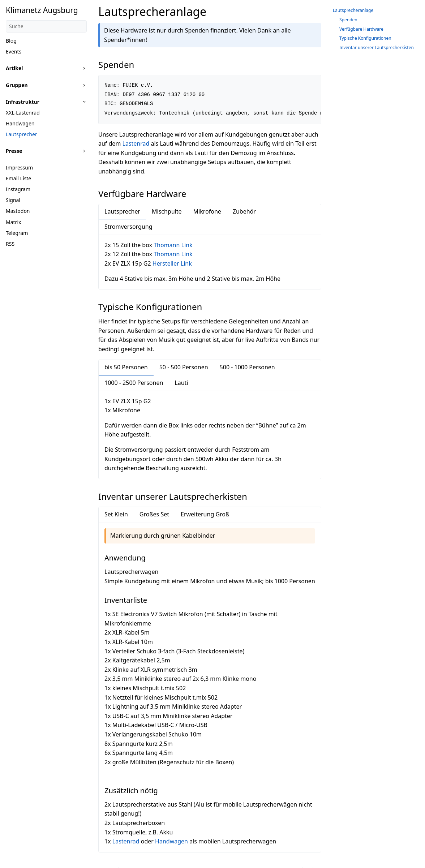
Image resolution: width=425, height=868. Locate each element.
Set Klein (116, 514)
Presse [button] (14, 151)
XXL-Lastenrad (23, 113)
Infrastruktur (23, 102)
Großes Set (154, 514)
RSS (10, 244)
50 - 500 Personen (184, 367)
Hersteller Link (172, 263)
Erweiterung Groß (205, 514)
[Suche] (46, 26)
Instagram (18, 189)
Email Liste (18, 178)
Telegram (17, 233)
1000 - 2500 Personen (134, 383)
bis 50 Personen (126, 367)
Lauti (181, 383)
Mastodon (18, 211)
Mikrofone (207, 211)
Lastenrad (136, 143)
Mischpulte (167, 211)
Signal (13, 200)
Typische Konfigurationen (365, 38)
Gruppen (17, 85)
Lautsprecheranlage (353, 10)
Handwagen (20, 123)
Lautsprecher (22, 134)
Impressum (19, 167)
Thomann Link (173, 245)
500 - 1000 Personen (247, 367)
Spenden (348, 20)
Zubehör (244, 211)
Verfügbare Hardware (361, 29)
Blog (11, 41)
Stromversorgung (128, 227)
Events (14, 51)
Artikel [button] (14, 68)
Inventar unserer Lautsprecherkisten (377, 48)
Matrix (13, 222)
